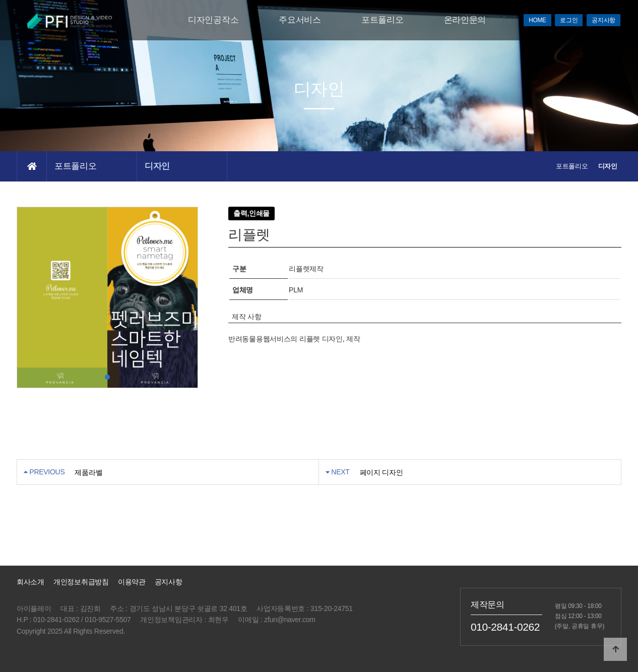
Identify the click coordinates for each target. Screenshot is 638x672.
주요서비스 (300, 20)
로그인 (569, 20)
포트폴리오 (382, 20)
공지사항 (603, 20)
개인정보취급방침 (81, 582)
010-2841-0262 (505, 626)
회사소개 (30, 582)
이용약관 (132, 582)
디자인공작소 (213, 20)
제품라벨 (88, 472)
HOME (537, 20)
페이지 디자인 (381, 472)
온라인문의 (465, 20)
